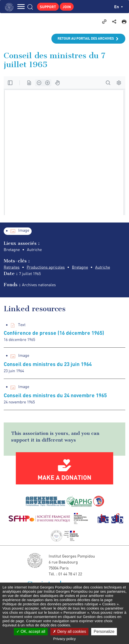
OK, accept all (31, 631)
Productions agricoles (46, 267)
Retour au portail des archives (86, 38)
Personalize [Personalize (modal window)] (104, 631)
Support (48, 7)
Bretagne (80, 267)
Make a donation (64, 477)
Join (67, 7)
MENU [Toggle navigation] (21, 7)
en (118, 7)
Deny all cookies (69, 631)
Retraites (12, 267)
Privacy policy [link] (64, 639)
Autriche (103, 267)
